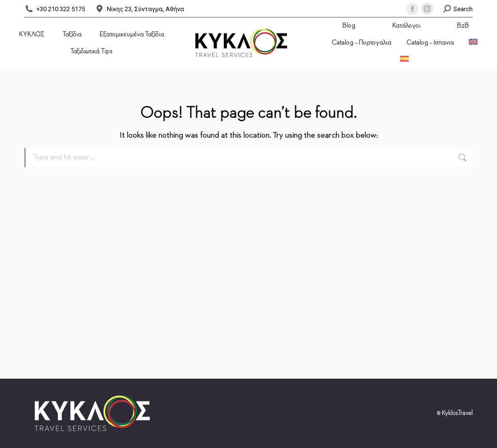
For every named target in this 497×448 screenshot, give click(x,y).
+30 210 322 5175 (55, 9)
